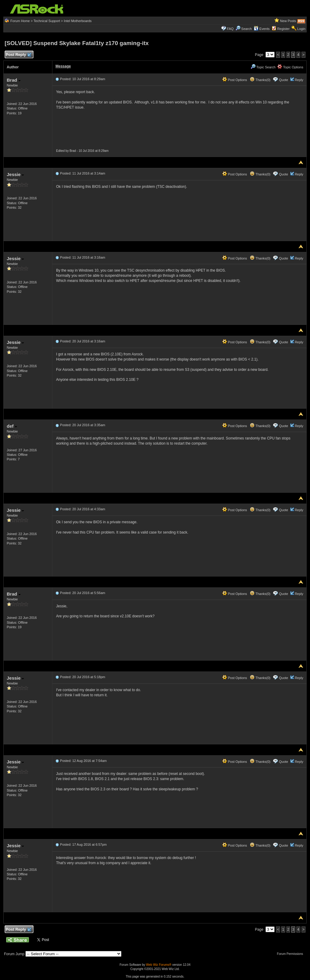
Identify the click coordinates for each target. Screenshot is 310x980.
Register (284, 29)
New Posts (288, 21)
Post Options (235, 80)
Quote (284, 80)
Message (63, 66)
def (12, 426)
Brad (13, 80)
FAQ (230, 29)
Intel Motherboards (78, 21)
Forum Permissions (292, 954)
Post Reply (18, 55)
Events (262, 29)
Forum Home (20, 21)
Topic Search (263, 67)
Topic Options (290, 67)
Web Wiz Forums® (159, 965)
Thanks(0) (260, 80)
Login (301, 29)
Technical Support (47, 21)
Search (247, 29)
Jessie (15, 174)
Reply (299, 80)
